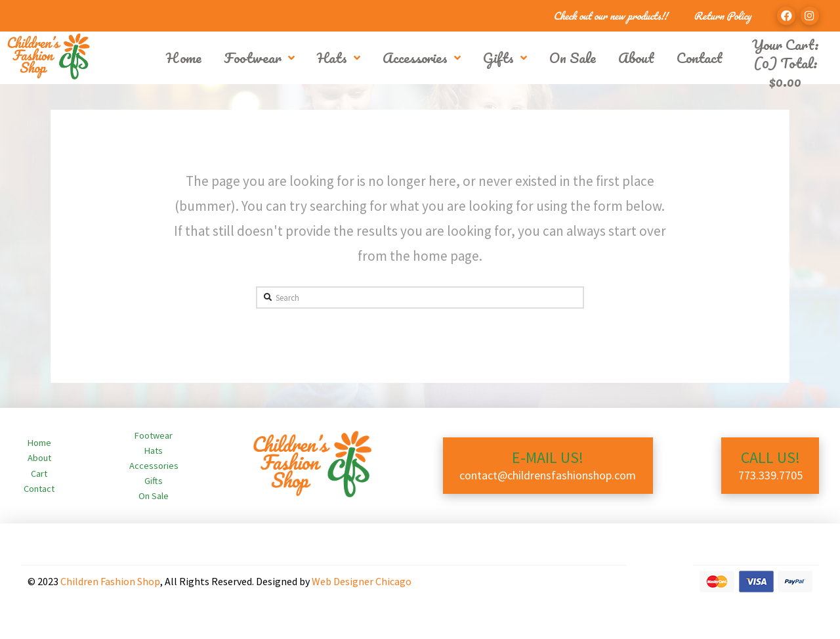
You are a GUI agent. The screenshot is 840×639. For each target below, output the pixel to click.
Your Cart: (786, 44)
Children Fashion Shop (110, 581)
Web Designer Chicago (362, 581)
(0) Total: (786, 72)
